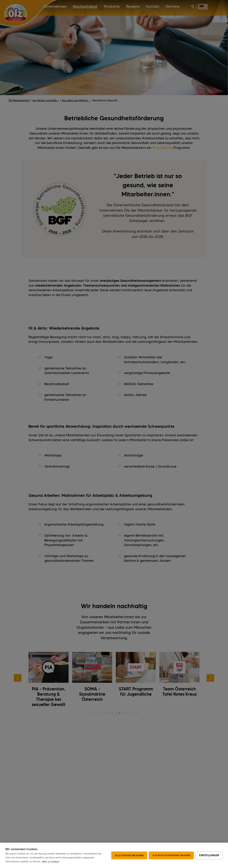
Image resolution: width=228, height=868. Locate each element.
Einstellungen (209, 855)
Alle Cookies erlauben (129, 855)
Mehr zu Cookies (51, 861)
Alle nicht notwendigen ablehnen (171, 855)
